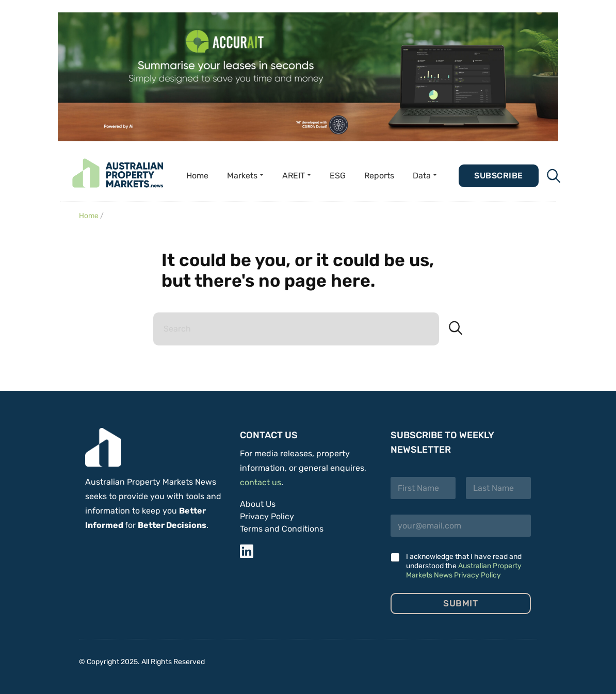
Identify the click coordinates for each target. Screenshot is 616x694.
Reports (379, 176)
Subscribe (498, 176)
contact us (261, 482)
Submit (460, 603)
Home (197, 176)
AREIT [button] (294, 176)
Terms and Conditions (282, 529)
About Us (258, 504)
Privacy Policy (267, 516)
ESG (338, 176)
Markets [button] (242, 176)
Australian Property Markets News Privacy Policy (464, 571)
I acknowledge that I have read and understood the (464, 566)
